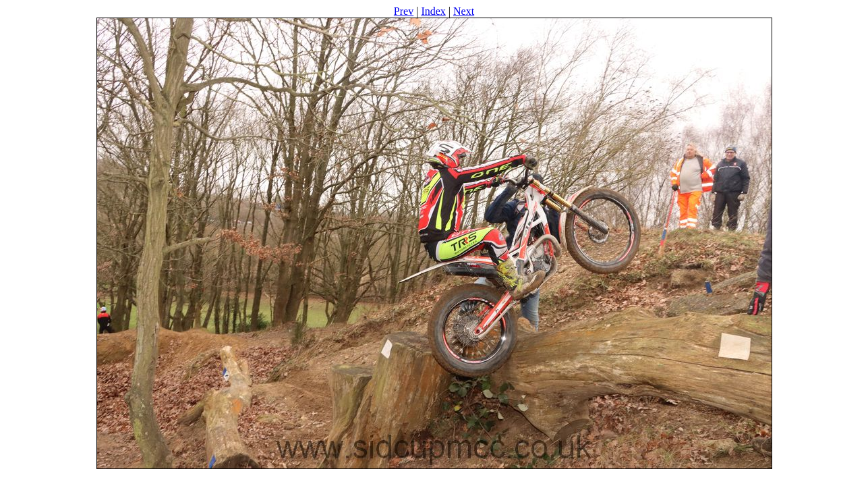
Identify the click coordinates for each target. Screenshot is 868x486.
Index (433, 11)
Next (464, 11)
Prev (404, 11)
